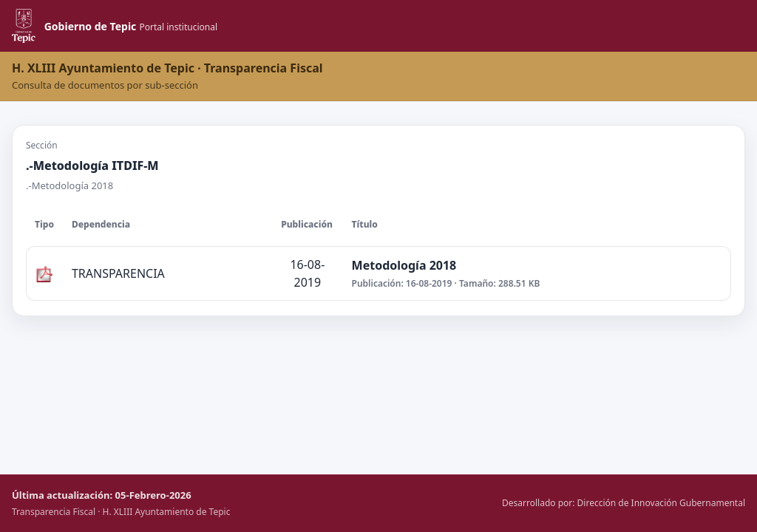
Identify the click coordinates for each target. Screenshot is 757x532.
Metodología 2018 (404, 265)
